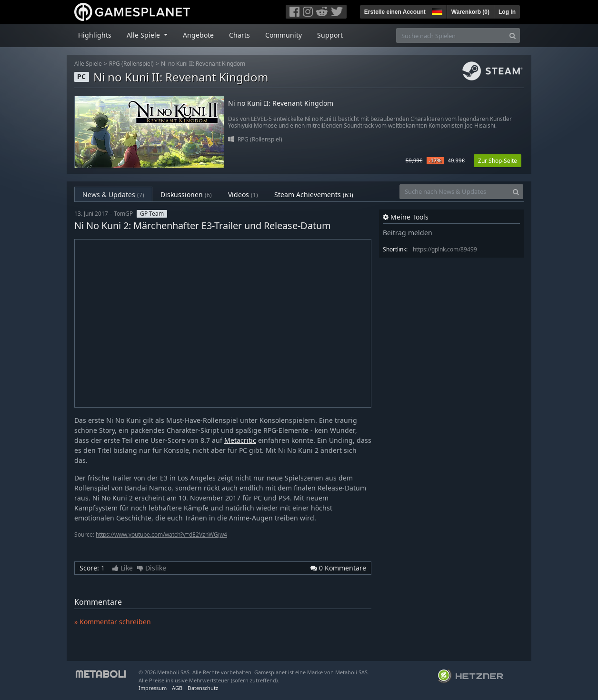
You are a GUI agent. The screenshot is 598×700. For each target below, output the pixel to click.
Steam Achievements (314, 195)
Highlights (95, 35)
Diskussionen (186, 195)
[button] (436, 10)
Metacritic (240, 440)
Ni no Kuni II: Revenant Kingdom (203, 64)
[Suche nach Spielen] (451, 35)
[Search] (513, 35)
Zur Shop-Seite (498, 161)
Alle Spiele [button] (144, 35)
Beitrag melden (408, 233)
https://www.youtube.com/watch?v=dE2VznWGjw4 (161, 535)
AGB (177, 688)
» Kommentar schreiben (113, 622)
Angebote (198, 35)
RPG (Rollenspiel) (131, 64)
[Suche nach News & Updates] (454, 192)
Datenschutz (203, 688)
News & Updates (113, 195)
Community (284, 35)
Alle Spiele (88, 64)
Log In (507, 12)
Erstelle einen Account (395, 12)
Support (330, 35)
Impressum (153, 688)
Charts (239, 35)
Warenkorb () (470, 12)
